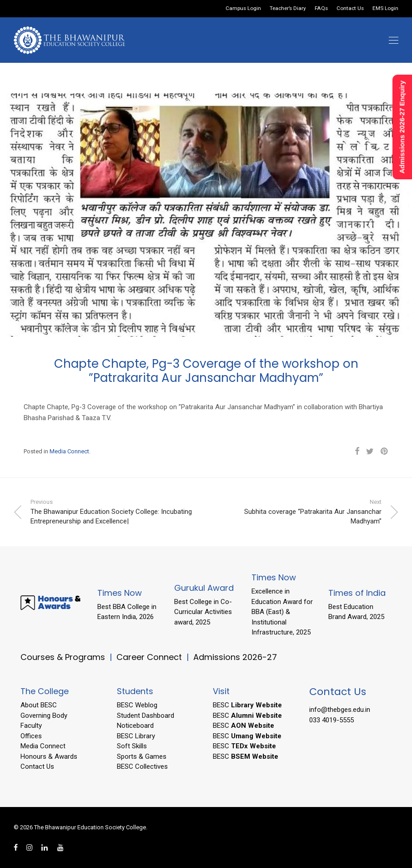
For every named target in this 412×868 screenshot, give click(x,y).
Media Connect (69, 451)
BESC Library (136, 736)
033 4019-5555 (332, 720)
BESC (247, 705)
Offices (31, 736)
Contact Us (350, 9)
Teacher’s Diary (288, 9)
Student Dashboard (146, 716)
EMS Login (385, 9)
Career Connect (150, 657)
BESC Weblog (137, 705)
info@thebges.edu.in (340, 710)
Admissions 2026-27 (235, 657)
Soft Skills (132, 746)
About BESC (39, 705)
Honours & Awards (49, 756)
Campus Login (243, 9)
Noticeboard (135, 726)
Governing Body (44, 716)
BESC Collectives (142, 766)
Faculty (31, 726)
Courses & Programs (63, 657)
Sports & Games (142, 756)
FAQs (321, 9)
